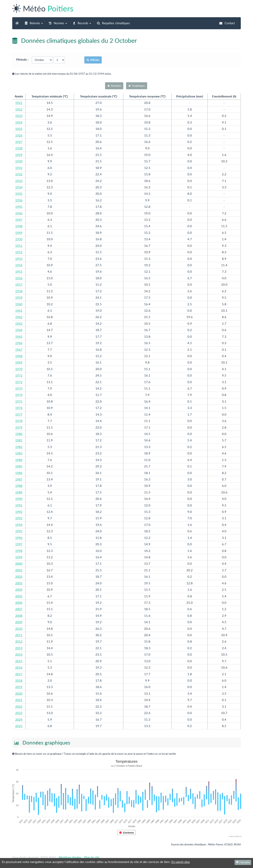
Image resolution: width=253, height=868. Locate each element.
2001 (19, 570)
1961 (19, 310)
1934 (19, 187)
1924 (19, 122)
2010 (19, 629)
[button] (34, 23)
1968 (19, 356)
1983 (19, 453)
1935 (19, 194)
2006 (19, 603)
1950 (19, 239)
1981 (19, 440)
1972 (19, 382)
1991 (19, 505)
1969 (19, 362)
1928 (19, 148)
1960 (19, 304)
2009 (19, 622)
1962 (19, 317)
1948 (19, 226)
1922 (19, 109)
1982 (19, 447)
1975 (19, 401)
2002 (19, 577)
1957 (19, 284)
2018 (19, 680)
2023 (19, 713)
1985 (19, 466)
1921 (19, 103)
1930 (19, 161)
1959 (19, 297)
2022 (19, 706)
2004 (19, 590)
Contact (227, 23)
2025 (19, 726)
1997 (19, 544)
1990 (19, 499)
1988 (19, 486)
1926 (19, 135)
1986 (19, 473)
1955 (19, 271)
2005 (19, 596)
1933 (19, 181)
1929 (19, 155)
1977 (19, 414)
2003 (19, 583)
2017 (19, 674)
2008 (19, 616)
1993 (19, 518)
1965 (19, 337)
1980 (19, 434)
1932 (19, 174)
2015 (19, 661)
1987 (19, 479)
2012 (19, 641)
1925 (19, 129)
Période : (24, 59)
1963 (19, 323)
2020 (19, 693)
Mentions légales (70, 857)
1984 (19, 460)
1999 (19, 557)
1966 (19, 343)
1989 (19, 492)
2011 (19, 635)
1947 (19, 220)
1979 (19, 427)
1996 (19, 538)
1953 (19, 259)
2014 (19, 654)
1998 (19, 551)
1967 (19, 350)
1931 (19, 168)
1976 (19, 408)
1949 (19, 233)
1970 (19, 369)
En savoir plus (181, 862)
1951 (19, 246)
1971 (19, 375)
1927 (19, 142)
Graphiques (137, 86)
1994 (19, 525)
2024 (19, 719)
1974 (19, 395)
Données (114, 86)
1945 (19, 207)
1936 (19, 200)
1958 (19, 291)
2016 (19, 667)
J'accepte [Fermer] (243, 862)
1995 (19, 531)
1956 (19, 278)
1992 (19, 512)
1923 (19, 116)
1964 (19, 330)
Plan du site (92, 857)
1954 (19, 265)
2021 (19, 700)
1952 (19, 252)
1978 (19, 421)
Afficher (93, 60)
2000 (19, 564)
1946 (19, 213)
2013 (19, 648)
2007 (19, 609)
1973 (19, 388)
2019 (19, 687)
